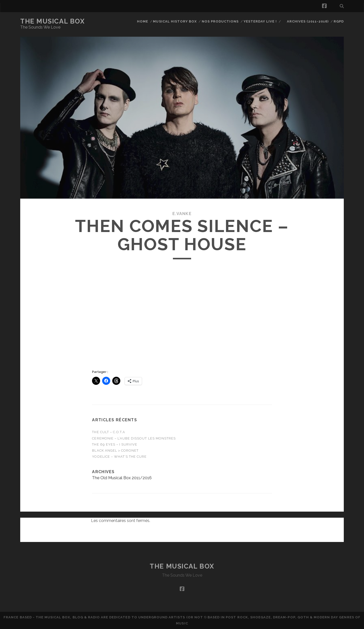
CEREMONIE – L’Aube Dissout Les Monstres (134, 438)
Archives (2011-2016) (308, 21)
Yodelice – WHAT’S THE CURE (119, 457)
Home (143, 21)
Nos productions (220, 21)
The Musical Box (52, 21)
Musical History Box (175, 21)
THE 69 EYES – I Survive (115, 444)
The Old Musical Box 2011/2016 (122, 478)
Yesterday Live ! (260, 21)
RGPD (339, 21)
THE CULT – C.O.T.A (109, 432)
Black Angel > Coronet (115, 450)
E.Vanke (182, 214)
